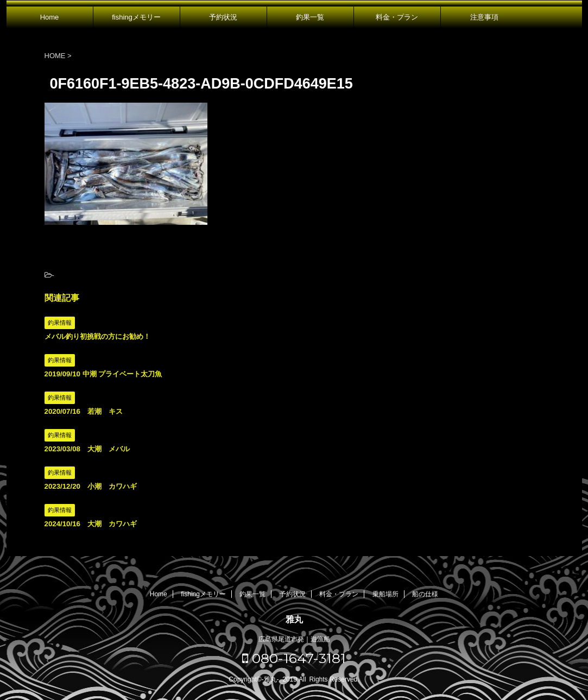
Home (50, 17)
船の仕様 (425, 594)
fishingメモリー (136, 17)
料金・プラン (397, 17)
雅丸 (294, 619)
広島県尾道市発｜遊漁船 (294, 639)
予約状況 (223, 17)
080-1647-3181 (294, 658)
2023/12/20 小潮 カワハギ (91, 486)
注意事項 (484, 17)
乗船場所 (385, 594)
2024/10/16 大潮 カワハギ (91, 524)
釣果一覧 (310, 17)
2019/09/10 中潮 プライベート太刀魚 (103, 374)
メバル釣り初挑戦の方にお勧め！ (97, 336)
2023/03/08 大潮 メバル (87, 449)
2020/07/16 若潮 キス (84, 411)
